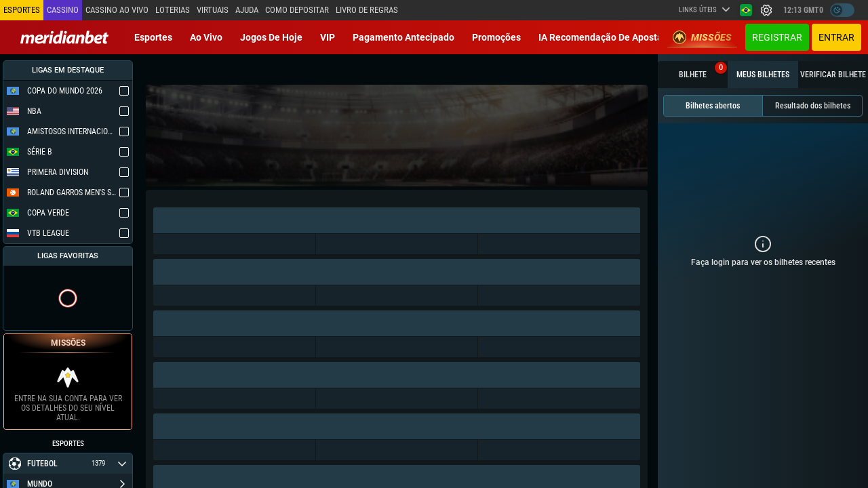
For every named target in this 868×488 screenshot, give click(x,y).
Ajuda (247, 10)
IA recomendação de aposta (600, 37)
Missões (702, 37)
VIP (328, 37)
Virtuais (213, 10)
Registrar (777, 37)
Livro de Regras (367, 10)
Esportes (153, 37)
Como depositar (297, 10)
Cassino (63, 10)
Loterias (173, 10)
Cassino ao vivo (117, 10)
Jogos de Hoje (271, 37)
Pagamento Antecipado (403, 37)
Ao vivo (206, 37)
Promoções (496, 37)
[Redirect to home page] (64, 37)
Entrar (836, 37)
